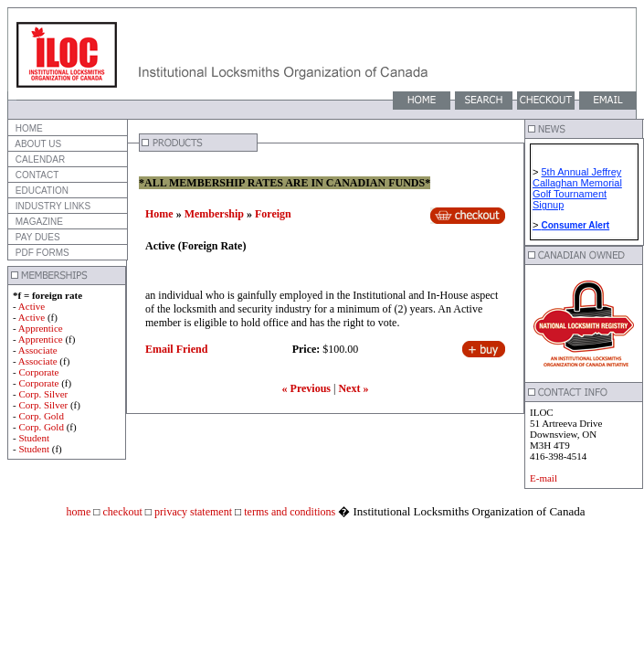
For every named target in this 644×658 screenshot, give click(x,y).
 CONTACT (36, 175)
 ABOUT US (37, 144)
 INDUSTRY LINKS (52, 206)
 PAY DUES (37, 237)
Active (32, 306)
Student (34, 438)
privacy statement (192, 512)
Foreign (273, 214)
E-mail (544, 478)
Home (159, 214)
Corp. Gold (41, 416)
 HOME (28, 128)
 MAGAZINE (38, 222)
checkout (121, 512)
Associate (38, 350)
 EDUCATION (41, 191)
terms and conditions (288, 512)
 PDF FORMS (41, 253)
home (79, 512)
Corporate (38, 372)
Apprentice (41, 328)
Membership (214, 214)
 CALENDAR (39, 159)
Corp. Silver (43, 394)
